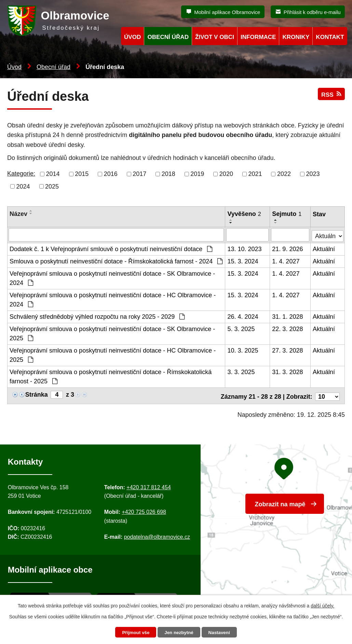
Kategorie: (21, 174)
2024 (23, 186)
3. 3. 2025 (241, 371)
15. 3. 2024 (243, 261)
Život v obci (215, 37)
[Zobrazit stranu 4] (57, 394)
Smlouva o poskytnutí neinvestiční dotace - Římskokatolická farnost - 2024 (116, 261)
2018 (168, 174)
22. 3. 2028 (288, 328)
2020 (226, 174)
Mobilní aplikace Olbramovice (227, 12)
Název (18, 214)
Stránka (37, 394)
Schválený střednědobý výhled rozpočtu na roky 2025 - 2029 (97, 316)
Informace (258, 37)
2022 (284, 174)
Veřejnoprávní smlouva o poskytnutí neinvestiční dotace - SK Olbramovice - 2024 (112, 278)
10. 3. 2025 (243, 350)
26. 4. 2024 (243, 316)
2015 (82, 174)
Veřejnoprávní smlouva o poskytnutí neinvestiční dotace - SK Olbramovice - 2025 (112, 333)
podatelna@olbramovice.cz (157, 535)
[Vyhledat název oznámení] (116, 235)
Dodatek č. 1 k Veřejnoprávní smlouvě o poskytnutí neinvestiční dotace (111, 248)
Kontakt (330, 37)
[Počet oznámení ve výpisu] (327, 394)
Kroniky (296, 37)
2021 (255, 174)
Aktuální (324, 248)
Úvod (14, 67)
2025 (52, 186)
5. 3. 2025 (241, 328)
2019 (197, 174)
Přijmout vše (134, 632)
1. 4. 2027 (286, 261)
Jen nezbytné (179, 632)
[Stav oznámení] (328, 234)
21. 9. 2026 (288, 248)
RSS (331, 97)
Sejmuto (287, 214)
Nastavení (221, 632)
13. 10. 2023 (245, 248)
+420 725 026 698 (144, 510)
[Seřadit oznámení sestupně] (31, 214)
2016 (111, 174)
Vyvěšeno (244, 214)
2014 (53, 174)
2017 (139, 174)
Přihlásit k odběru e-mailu (312, 12)
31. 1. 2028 (288, 316)
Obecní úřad (53, 67)
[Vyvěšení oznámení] (248, 235)
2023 (313, 174)
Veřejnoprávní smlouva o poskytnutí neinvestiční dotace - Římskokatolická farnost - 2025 (111, 376)
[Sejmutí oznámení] (290, 235)
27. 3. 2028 (288, 350)
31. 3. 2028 (288, 371)
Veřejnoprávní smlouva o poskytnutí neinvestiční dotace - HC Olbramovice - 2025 (113, 354)
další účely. (322, 605)
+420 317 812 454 (148, 485)
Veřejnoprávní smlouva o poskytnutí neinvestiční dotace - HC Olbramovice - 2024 (113, 299)
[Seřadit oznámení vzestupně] (31, 211)
